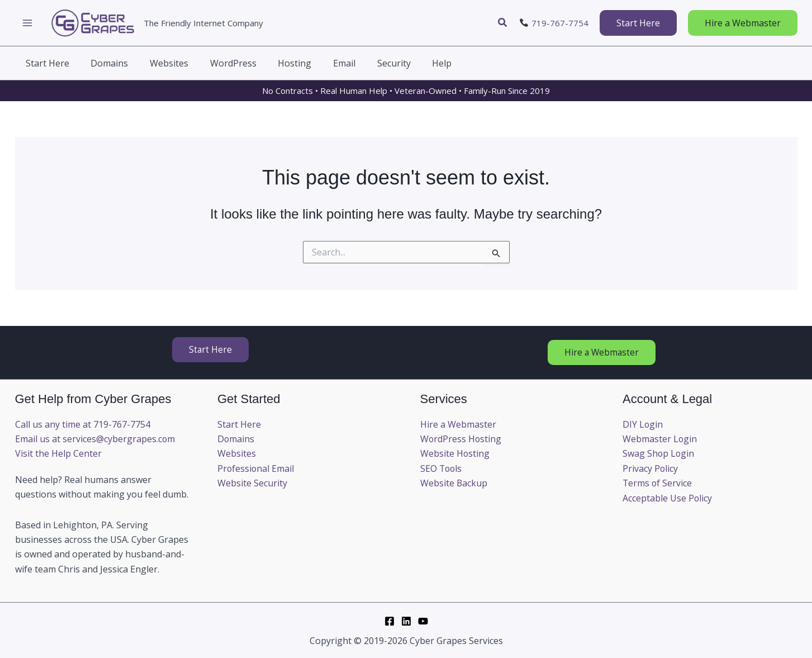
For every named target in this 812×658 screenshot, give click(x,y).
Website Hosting (455, 454)
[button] (503, 23)
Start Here (239, 424)
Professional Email (256, 468)
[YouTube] (423, 621)
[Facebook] (390, 621)
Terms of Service (658, 484)
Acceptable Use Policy (668, 498)
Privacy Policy (650, 468)
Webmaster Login (660, 439)
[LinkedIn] (406, 621)
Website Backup (454, 484)
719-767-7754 (560, 23)
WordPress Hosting (461, 439)
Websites (237, 454)
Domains (236, 439)
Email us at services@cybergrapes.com (95, 439)
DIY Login (643, 424)
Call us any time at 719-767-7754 (83, 424)
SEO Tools (442, 468)
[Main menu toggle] (27, 23)
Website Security (252, 484)
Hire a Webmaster (458, 424)
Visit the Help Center (58, 454)
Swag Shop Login (659, 454)
